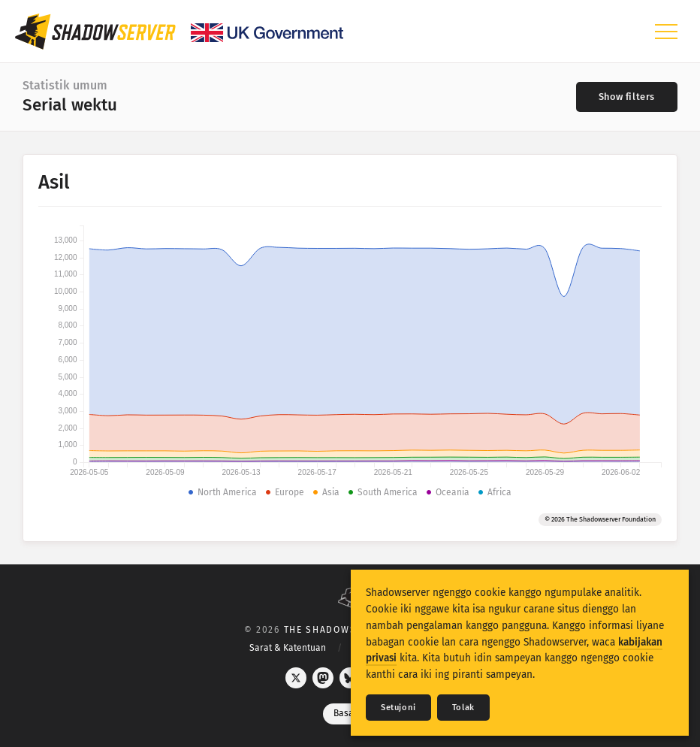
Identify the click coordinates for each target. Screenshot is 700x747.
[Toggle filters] (627, 97)
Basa (350, 713)
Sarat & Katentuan (288, 648)
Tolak (463, 708)
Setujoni (398, 708)
